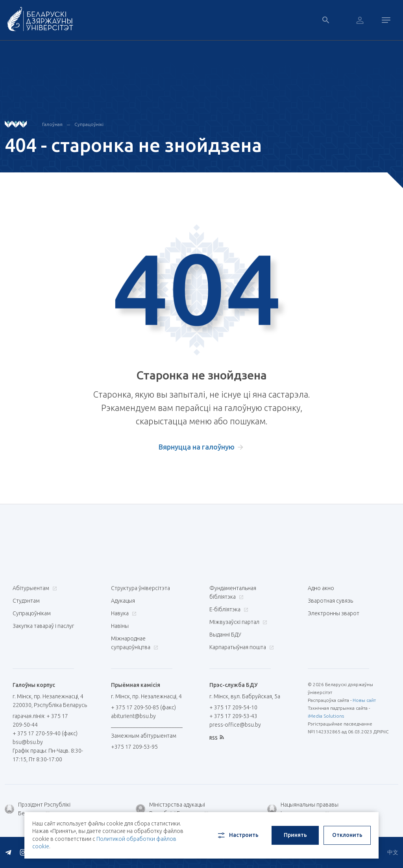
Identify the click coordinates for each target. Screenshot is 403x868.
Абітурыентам (34, 588)
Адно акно (321, 588)
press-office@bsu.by (235, 725)
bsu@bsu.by (28, 742)
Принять (295, 835)
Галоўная (52, 124)
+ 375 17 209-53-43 (233, 716)
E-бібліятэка (228, 609)
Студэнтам (26, 601)
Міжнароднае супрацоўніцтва (135, 643)
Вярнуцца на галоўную (197, 447)
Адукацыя (123, 601)
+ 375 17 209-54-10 (233, 707)
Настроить (238, 835)
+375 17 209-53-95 (134, 747)
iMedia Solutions (326, 716)
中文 (393, 852)
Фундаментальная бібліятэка (233, 592)
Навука (123, 613)
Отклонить (347, 835)
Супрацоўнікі (89, 124)
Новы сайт (364, 700)
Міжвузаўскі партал (237, 622)
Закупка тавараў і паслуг (43, 626)
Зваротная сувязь (330, 601)
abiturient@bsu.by (133, 716)
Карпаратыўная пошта (241, 647)
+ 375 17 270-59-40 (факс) (45, 733)
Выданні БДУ (225, 635)
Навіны (120, 626)
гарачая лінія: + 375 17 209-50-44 (40, 720)
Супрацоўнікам (32, 613)
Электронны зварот (334, 613)
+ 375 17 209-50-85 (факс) (143, 707)
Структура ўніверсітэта (140, 588)
